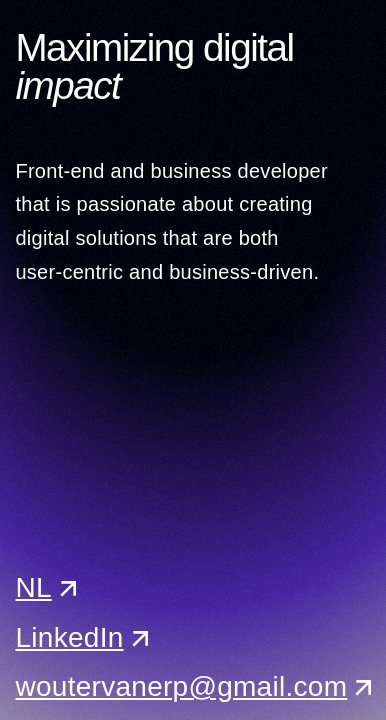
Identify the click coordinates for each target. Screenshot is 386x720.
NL (33, 587)
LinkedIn (69, 637)
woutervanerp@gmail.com (181, 686)
